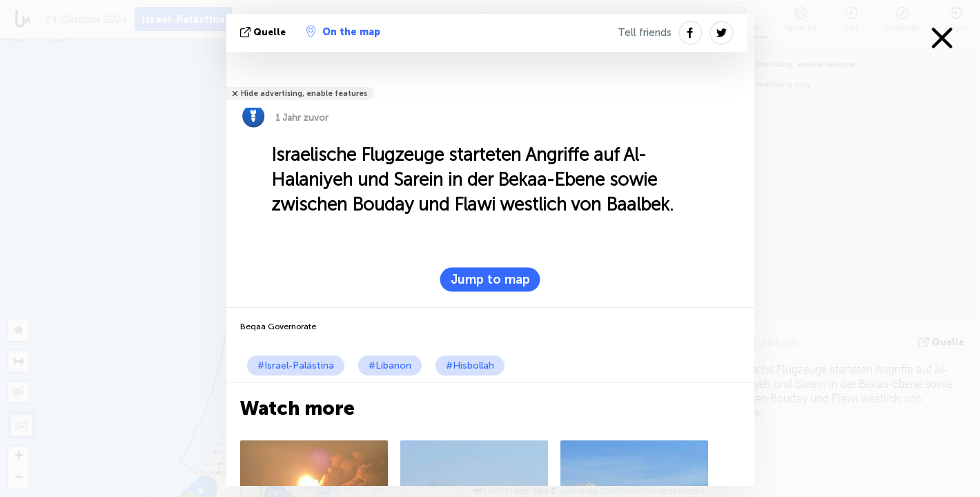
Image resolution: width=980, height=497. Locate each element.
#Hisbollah (470, 366)
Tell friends (645, 32)
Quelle (264, 32)
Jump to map (490, 280)
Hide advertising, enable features (304, 94)
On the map (343, 32)
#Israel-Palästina (296, 366)
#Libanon (390, 366)
